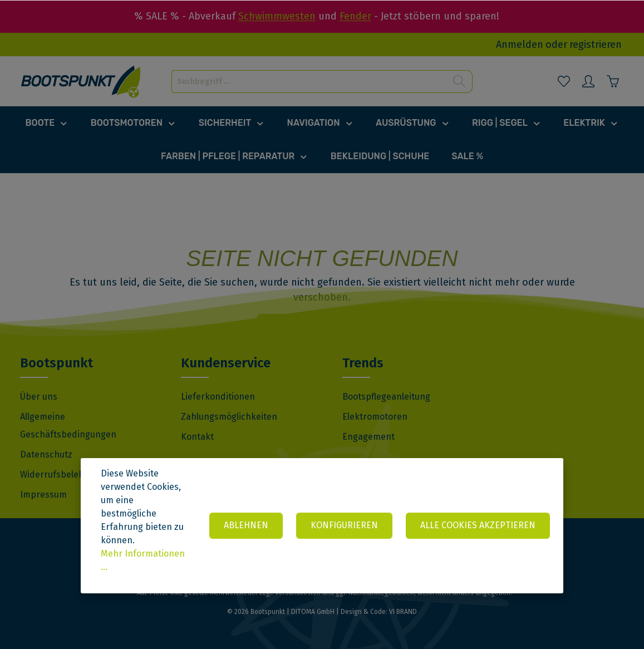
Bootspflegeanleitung (386, 397)
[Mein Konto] (588, 81)
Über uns (39, 397)
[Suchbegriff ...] (309, 82)
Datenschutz (46, 454)
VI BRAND (403, 612)
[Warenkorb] (613, 81)
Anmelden (520, 45)
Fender (355, 16)
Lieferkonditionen (218, 397)
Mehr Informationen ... (143, 560)
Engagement (368, 437)
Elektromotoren (375, 417)
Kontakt (197, 437)
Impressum (43, 495)
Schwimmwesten (277, 16)
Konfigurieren (344, 525)
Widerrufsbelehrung (62, 475)
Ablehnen (246, 525)
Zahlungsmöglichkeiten (229, 417)
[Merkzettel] (564, 81)
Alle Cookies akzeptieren (478, 525)
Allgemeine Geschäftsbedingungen (68, 426)
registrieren (596, 45)
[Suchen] (459, 82)
